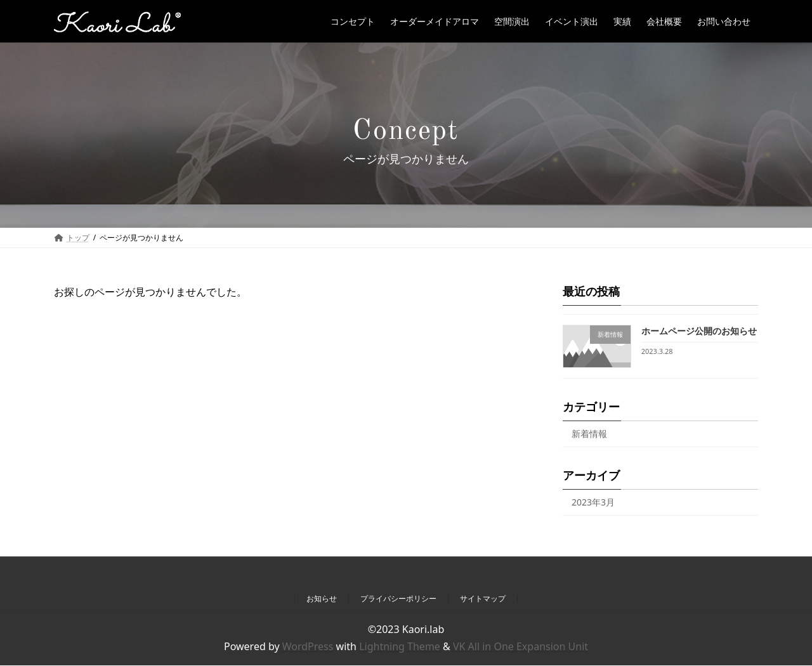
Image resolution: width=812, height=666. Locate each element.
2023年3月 (593, 502)
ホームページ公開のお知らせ (699, 331)
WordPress (308, 646)
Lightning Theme (400, 646)
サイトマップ (483, 598)
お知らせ (322, 598)
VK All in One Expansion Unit (521, 646)
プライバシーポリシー (398, 598)
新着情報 (589, 434)
